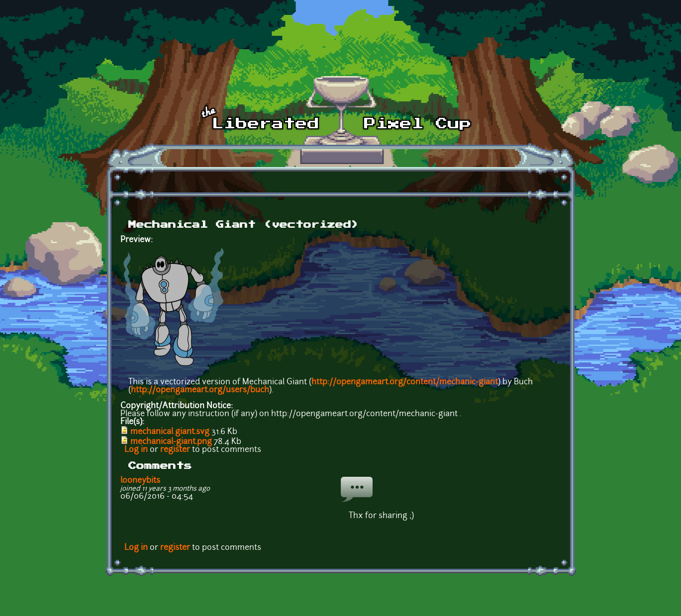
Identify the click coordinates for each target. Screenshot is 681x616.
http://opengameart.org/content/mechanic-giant (405, 382)
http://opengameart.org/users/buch (200, 390)
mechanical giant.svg (170, 432)
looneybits (140, 481)
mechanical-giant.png (171, 442)
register (175, 450)
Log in (136, 450)
